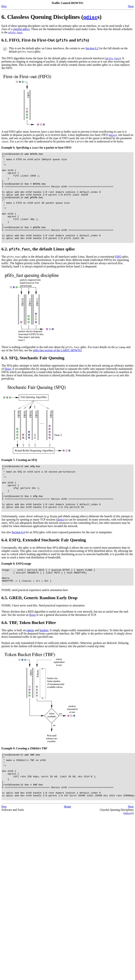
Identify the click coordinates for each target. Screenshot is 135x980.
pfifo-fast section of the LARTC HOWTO (57, 368)
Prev (4, 6)
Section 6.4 (18, 559)
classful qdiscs (21, 29)
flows (8, 387)
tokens (30, 661)
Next (131, 6)
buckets (44, 661)
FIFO (118, 275)
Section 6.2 (92, 48)
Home (67, 846)
